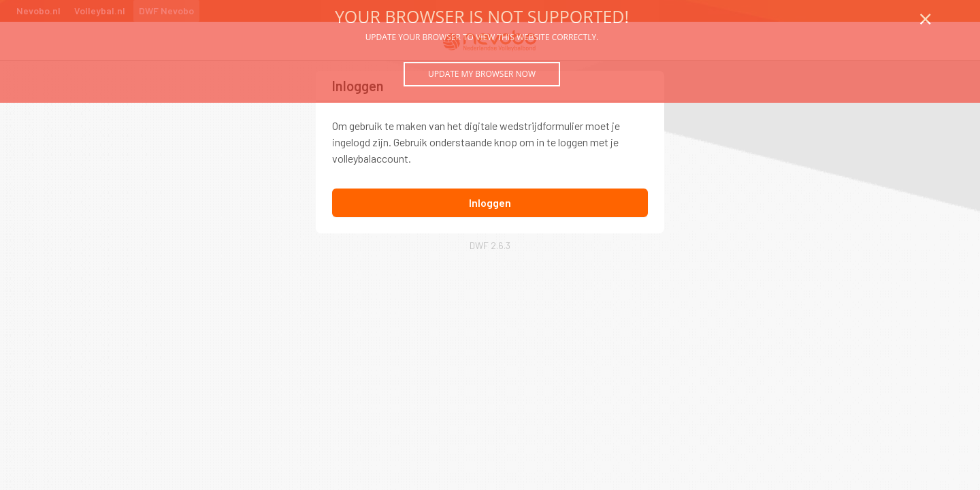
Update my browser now (482, 74)
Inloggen (490, 202)
